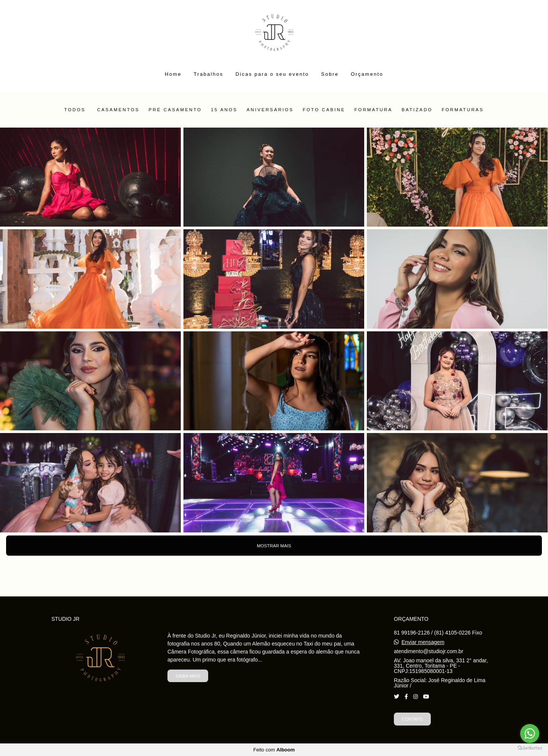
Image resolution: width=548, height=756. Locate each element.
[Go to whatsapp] (530, 734)
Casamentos (118, 110)
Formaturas (463, 110)
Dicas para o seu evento (272, 74)
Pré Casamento (175, 110)
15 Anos (224, 110)
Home (173, 74)
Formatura (373, 110)
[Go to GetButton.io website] (530, 748)
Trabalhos (209, 74)
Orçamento (367, 74)
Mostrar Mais (274, 546)
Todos (75, 110)
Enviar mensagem (423, 642)
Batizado (417, 110)
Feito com (274, 750)
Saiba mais (188, 676)
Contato (412, 719)
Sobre (330, 74)
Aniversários (270, 110)
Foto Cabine (324, 110)
